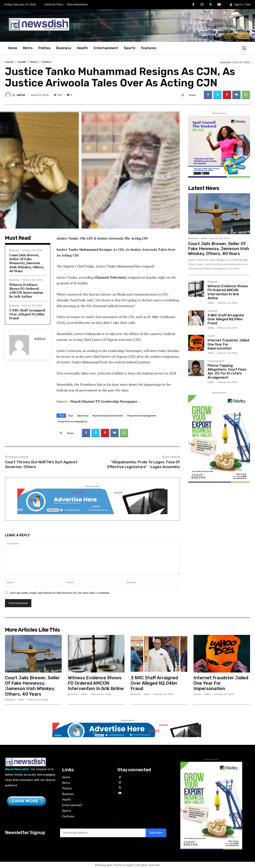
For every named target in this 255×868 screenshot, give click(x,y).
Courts (9, 62)
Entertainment (216, 361)
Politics (47, 62)
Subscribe (156, 833)
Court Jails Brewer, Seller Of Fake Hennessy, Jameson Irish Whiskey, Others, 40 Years (27, 263)
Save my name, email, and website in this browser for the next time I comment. (60, 593)
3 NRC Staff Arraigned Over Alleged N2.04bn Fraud (27, 314)
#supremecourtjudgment (142, 416)
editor (21, 95)
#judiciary (83, 416)
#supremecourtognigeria (73, 421)
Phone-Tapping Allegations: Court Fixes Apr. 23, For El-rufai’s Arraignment (227, 371)
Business (14, 250)
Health (22, 62)
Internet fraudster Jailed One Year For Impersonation (221, 683)
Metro (34, 62)
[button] (244, 48)
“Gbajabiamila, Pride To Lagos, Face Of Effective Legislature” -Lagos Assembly (144, 464)
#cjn (71, 416)
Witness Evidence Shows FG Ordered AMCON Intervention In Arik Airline (26, 291)
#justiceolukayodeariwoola (108, 416)
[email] (103, 833)
